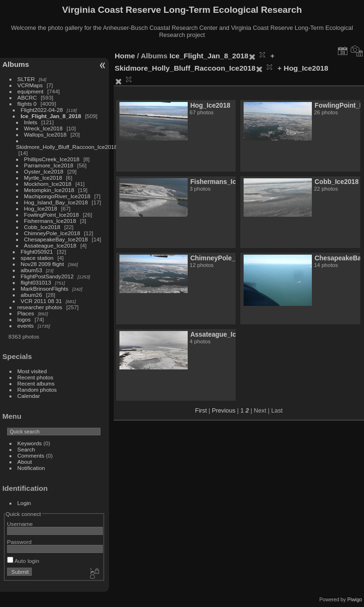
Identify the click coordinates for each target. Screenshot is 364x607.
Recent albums (36, 383)
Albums (16, 64)
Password (19, 542)
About (25, 462)
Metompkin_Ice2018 (49, 190)
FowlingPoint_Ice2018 (52, 215)
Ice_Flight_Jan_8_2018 (51, 116)
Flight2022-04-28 (42, 110)
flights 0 (27, 104)
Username (20, 524)
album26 (32, 295)
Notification (31, 468)
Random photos (37, 390)
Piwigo (355, 599)
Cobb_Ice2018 (42, 227)
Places (26, 313)
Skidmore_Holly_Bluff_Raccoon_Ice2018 (67, 147)
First (201, 410)
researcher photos (40, 307)
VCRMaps (30, 85)
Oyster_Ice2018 (44, 171)
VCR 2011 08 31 (41, 301)
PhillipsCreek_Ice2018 (52, 159)
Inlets (31, 122)
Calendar (29, 396)
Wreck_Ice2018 (44, 128)
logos (24, 319)
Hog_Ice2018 (41, 208)
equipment (31, 91)
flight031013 (36, 282)
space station (37, 258)
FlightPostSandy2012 (47, 276)
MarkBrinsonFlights (45, 289)
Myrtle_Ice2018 (43, 178)
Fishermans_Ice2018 (50, 221)
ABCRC (27, 97)
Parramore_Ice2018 (49, 165)
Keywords (30, 443)
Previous (224, 410)
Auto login (23, 561)
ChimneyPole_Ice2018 (52, 233)
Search (26, 449)
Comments (31, 455)
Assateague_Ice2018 (50, 245)
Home (125, 56)
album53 (32, 270)
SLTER (26, 79)
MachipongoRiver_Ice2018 (57, 196)
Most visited (32, 371)
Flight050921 (37, 252)
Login (24, 503)
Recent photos (36, 377)
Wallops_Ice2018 (45, 134)
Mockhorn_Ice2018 (48, 184)
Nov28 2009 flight (43, 264)
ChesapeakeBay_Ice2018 (56, 239)
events (26, 326)
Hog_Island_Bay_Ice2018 (56, 202)
